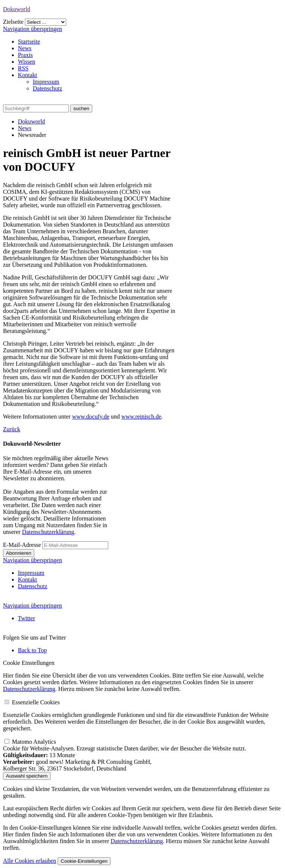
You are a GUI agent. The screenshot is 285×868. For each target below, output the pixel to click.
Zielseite (13, 22)
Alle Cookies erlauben (30, 861)
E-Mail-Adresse (22, 545)
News (25, 48)
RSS (23, 68)
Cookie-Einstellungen (84, 861)
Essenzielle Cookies (36, 702)
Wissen (26, 62)
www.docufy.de (91, 417)
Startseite (29, 41)
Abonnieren (19, 553)
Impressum (46, 82)
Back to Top (32, 650)
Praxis (25, 55)
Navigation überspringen (33, 29)
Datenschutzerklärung (48, 532)
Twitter (26, 618)
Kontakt (28, 75)
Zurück (12, 429)
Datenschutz (47, 88)
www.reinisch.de (141, 417)
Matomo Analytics (34, 742)
